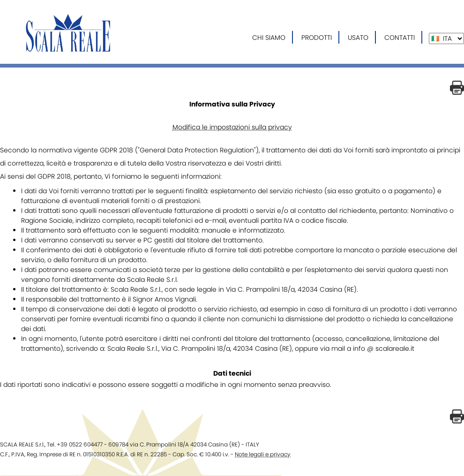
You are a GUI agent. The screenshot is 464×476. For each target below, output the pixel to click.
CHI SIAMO (269, 38)
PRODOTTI (317, 38)
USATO (358, 38)
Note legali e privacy (263, 454)
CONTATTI (400, 38)
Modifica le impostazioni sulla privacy (232, 127)
